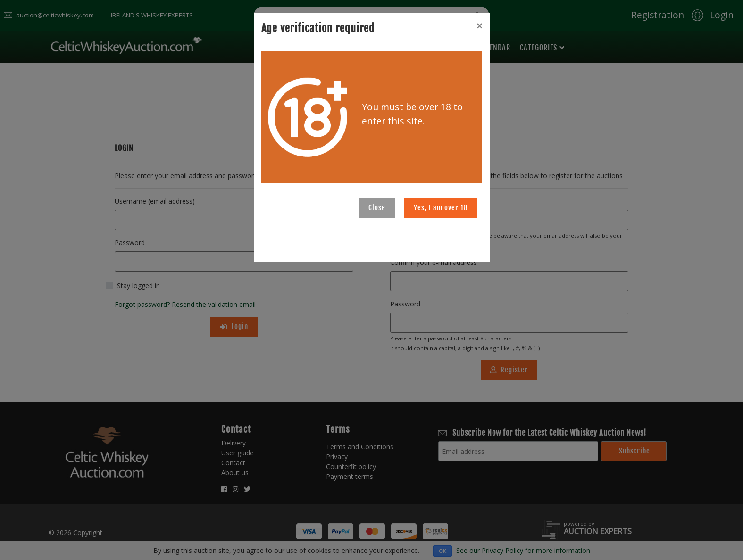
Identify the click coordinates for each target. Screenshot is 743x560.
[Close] (479, 26)
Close (377, 208)
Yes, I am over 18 (441, 208)
